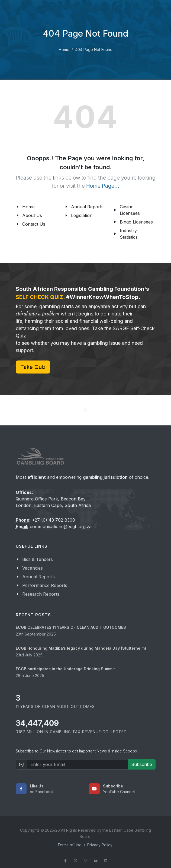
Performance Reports (45, 585)
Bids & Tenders (38, 559)
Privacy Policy (100, 845)
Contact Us (34, 224)
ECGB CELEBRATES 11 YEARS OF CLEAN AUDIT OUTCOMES (71, 627)
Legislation (82, 215)
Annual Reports (87, 207)
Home (64, 50)
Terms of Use (70, 845)
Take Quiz (33, 367)
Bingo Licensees (136, 222)
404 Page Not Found (94, 50)
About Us (32, 215)
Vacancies (33, 568)
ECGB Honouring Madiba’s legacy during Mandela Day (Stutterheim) (81, 648)
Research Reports (41, 594)
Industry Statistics (129, 234)
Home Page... (103, 186)
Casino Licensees (130, 210)
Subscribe (142, 764)
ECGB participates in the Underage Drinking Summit (65, 669)
